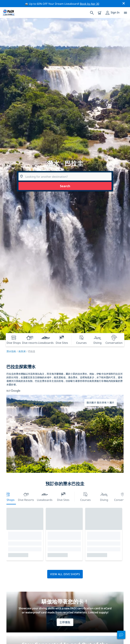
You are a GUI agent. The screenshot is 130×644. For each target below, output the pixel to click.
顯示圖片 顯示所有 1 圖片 (101, 402)
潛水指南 (11, 351)
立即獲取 (65, 622)
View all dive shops (65, 574)
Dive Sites (63, 496)
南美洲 (22, 351)
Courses (85, 496)
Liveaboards (45, 496)
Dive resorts (26, 496)
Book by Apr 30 (90, 4)
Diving (104, 496)
